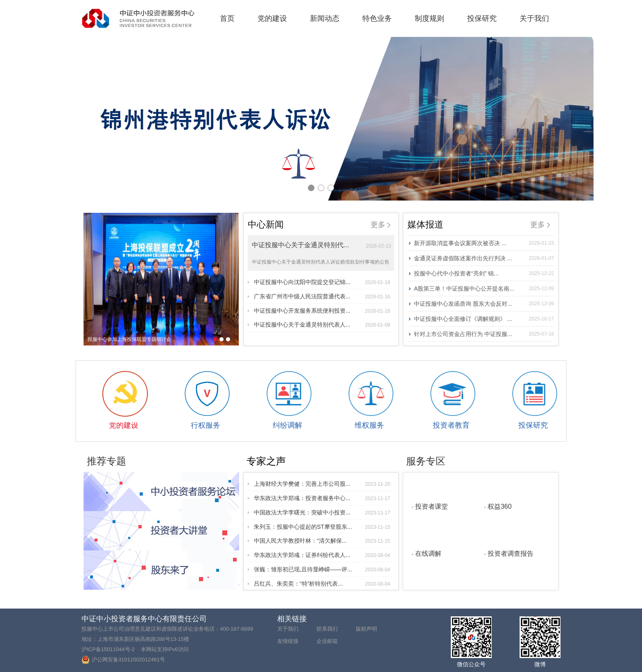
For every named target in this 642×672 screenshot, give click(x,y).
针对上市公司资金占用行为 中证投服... (484, 334)
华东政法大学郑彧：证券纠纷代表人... (322, 555)
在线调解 (428, 553)
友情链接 (288, 641)
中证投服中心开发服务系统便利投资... (322, 311)
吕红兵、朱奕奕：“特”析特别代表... (322, 584)
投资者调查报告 (511, 553)
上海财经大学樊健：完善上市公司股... (322, 484)
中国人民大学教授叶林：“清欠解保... (322, 541)
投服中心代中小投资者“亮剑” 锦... (484, 273)
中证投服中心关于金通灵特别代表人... (322, 325)
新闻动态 (325, 18)
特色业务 (377, 18)
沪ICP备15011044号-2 (108, 649)
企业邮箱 (327, 641)
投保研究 (482, 18)
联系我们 (327, 629)
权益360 (500, 506)
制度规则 (430, 18)
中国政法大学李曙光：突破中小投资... (322, 512)
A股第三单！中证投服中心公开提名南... (484, 289)
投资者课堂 (432, 506)
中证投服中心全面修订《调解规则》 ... (484, 319)
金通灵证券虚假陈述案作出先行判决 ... (484, 258)
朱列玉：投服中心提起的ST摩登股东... (322, 527)
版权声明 (366, 629)
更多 (380, 225)
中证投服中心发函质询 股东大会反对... (484, 304)
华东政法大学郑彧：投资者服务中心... (322, 498)
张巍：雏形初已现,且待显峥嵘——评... (322, 569)
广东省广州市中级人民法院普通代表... (322, 296)
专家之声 (266, 461)
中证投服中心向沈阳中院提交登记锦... (322, 282)
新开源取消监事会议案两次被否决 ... (484, 243)
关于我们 (534, 18)
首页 (227, 18)
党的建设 (272, 18)
